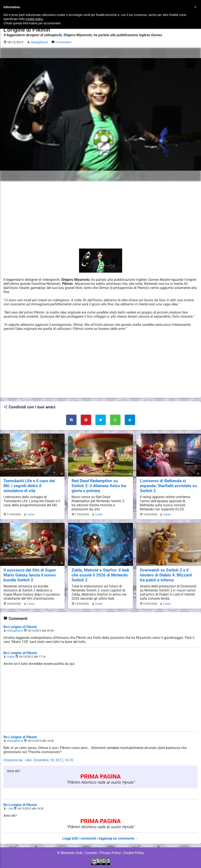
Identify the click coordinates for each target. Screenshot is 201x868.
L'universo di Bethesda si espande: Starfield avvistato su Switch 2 (168, 486)
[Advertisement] (100, 215)
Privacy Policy (110, 853)
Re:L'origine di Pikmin (20, 627)
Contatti (91, 853)
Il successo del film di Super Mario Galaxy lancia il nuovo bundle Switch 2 (30, 575)
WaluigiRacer (15, 631)
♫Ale (10, 809)
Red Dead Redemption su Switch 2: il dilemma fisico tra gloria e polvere (99, 486)
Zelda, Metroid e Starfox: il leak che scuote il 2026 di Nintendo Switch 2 (96, 575)
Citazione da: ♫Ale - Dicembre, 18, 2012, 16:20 (39, 760)
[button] (195, 7)
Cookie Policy (134, 853)
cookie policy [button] (34, 19)
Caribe (30, 514)
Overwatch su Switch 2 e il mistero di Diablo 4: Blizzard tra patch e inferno (166, 575)
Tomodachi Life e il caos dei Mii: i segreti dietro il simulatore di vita (29, 486)
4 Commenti (65, 42)
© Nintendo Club (69, 853)
